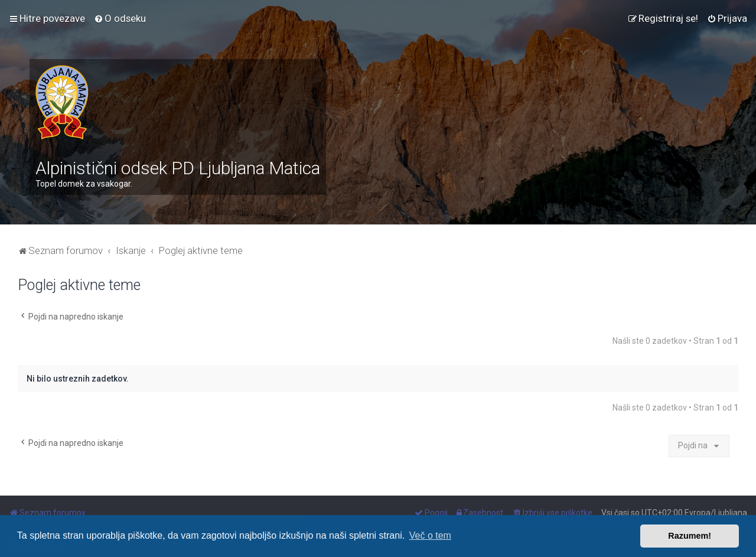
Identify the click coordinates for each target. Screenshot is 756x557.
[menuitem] (120, 18)
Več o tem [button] (430, 535)
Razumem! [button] (690, 536)
